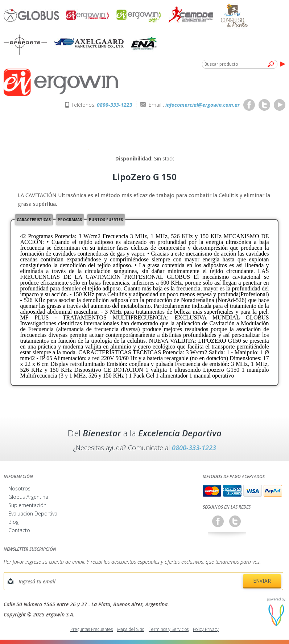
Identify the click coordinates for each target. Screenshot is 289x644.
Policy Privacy (206, 629)
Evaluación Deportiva (33, 513)
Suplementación (27, 505)
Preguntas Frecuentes (92, 629)
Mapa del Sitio (131, 629)
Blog (13, 522)
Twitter (264, 105)
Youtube (280, 105)
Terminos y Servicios (169, 629)
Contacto (19, 530)
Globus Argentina (28, 497)
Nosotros (19, 488)
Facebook (249, 105)
